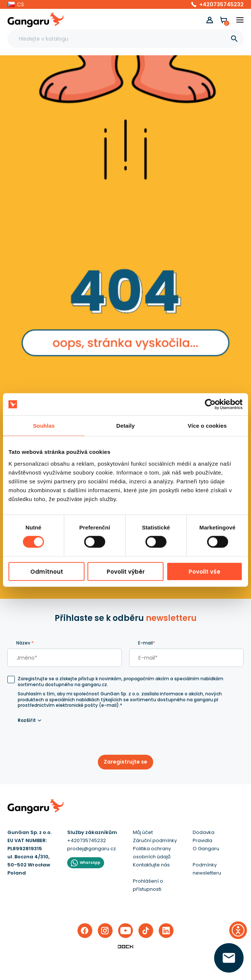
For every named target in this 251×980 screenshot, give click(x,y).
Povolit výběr (126, 571)
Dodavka (204, 832)
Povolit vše (204, 571)
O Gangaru (206, 849)
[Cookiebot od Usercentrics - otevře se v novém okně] (210, 404)
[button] (16, 4)
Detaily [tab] (125, 426)
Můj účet (143, 832)
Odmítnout (47, 571)
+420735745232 (221, 4)
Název (25, 643)
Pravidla (202, 840)
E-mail (147, 643)
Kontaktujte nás (151, 865)
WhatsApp (90, 863)
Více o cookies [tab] (207, 426)
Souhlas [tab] (44, 426)
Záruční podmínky (155, 840)
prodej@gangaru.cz (92, 849)
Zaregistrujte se (125, 762)
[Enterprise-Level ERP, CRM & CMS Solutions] (125, 946)
